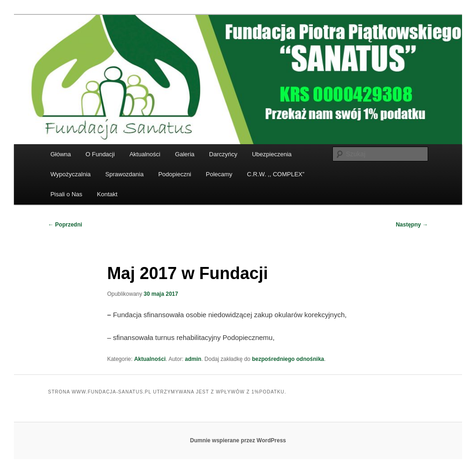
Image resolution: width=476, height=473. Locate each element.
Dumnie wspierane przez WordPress (238, 440)
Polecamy (219, 174)
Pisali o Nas (66, 194)
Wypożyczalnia (70, 174)
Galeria (185, 154)
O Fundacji (100, 154)
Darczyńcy (223, 154)
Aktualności (145, 154)
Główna (60, 154)
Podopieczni (175, 174)
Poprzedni (65, 225)
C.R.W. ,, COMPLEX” (276, 174)
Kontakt (107, 194)
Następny (412, 225)
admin (193, 359)
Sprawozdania (125, 174)
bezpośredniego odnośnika (288, 359)
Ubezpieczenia (272, 154)
